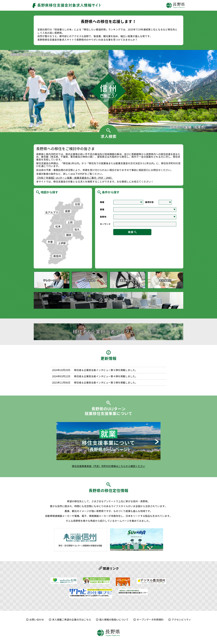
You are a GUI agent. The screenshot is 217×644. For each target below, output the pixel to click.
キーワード (105, 224)
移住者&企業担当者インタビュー (108, 332)
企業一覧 (108, 300)
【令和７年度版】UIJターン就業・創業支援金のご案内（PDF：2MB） (75, 178)
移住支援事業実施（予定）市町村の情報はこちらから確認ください (108, 466)
